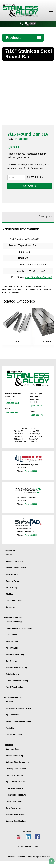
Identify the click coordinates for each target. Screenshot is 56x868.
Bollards (9, 702)
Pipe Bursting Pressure (15, 782)
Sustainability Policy (14, 561)
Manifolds (10, 728)
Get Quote (29, 186)
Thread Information (14, 801)
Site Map (9, 594)
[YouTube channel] (19, 837)
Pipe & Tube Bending (14, 687)
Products (24, 38)
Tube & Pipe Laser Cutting (17, 681)
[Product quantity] (16, 178)
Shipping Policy (12, 581)
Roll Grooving (11, 661)
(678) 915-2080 (31, 471)
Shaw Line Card (12, 749)
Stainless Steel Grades (15, 815)
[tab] (27, 217)
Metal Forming (12, 641)
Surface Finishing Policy (16, 568)
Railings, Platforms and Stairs (18, 721)
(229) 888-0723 (37, 415)
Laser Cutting (11, 635)
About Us (9, 555)
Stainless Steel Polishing (16, 668)
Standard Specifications (16, 821)
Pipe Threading (12, 648)
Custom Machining (14, 622)
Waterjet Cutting (12, 674)
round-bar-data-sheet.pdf (38, 277)
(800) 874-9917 (37, 406)
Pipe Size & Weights (14, 775)
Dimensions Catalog (14, 756)
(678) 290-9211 (31, 535)
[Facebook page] (37, 837)
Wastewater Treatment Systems (19, 708)
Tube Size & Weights (14, 788)
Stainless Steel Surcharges (17, 762)
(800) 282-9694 (13, 403)
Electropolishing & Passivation (19, 628)
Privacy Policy (12, 574)
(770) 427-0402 (13, 412)
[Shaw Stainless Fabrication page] (28, 522)
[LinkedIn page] (28, 837)
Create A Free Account (15, 601)
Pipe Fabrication (12, 715)
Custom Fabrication (14, 735)
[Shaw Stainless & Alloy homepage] (28, 378)
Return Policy (11, 587)
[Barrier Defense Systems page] (28, 458)
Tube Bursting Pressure (16, 795)
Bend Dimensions (13, 808)
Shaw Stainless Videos (28, 847)
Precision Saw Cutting (15, 654)
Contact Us (10, 607)
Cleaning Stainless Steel (16, 769)
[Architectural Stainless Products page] (28, 490)
